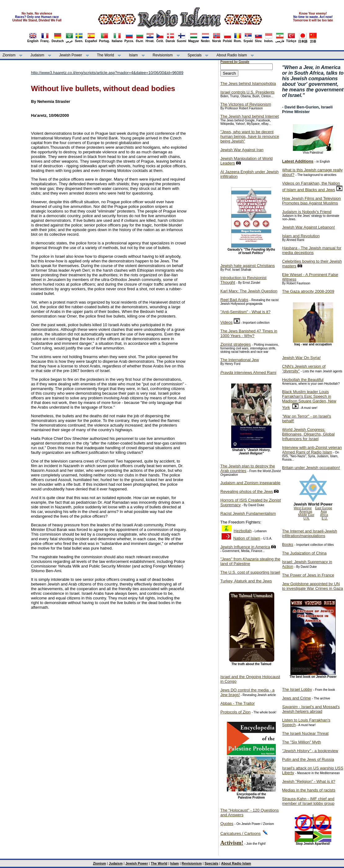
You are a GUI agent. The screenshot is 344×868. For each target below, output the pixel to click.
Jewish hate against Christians (248, 266)
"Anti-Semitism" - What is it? (245, 312)
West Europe (303, 508)
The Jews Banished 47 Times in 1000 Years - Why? (249, 333)
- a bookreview (310, 751)
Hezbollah (243, 531)
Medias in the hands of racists (309, 790)
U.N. (307, 518)
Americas (306, 512)
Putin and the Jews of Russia (308, 759)
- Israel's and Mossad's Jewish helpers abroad (311, 709)
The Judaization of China (304, 553)
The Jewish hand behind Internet (250, 116)
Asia (324, 512)
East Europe (324, 508)
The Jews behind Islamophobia (248, 83)
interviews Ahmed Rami (248, 373)
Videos (227, 322)
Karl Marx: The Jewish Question (249, 291)
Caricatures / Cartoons (240, 833)
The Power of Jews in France (308, 575)
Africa (324, 515)
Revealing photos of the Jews (247, 491)
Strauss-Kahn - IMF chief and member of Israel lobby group (308, 801)
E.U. (325, 518)
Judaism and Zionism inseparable (250, 483)
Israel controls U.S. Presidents (247, 92)
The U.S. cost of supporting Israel (250, 572)
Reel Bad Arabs (234, 300)
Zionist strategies (236, 344)
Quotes (227, 824)
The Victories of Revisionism (246, 104)
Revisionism (163, 55)
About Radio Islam (232, 55)
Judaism (37, 55)
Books (288, 544)
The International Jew (240, 360)
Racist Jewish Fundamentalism (248, 513)
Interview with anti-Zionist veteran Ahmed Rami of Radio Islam (312, 450)
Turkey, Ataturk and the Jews (246, 581)
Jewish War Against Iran (242, 150)
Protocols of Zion (236, 712)
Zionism (9, 55)
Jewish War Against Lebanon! (309, 227)
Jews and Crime (296, 698)
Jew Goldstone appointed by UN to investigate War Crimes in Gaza (313, 586)
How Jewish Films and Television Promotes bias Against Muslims (311, 201)
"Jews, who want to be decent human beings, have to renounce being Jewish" (250, 136)
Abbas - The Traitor (238, 703)
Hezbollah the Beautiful (303, 380)
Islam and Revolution (301, 236)
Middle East (306, 515)
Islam (133, 55)
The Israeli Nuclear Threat (305, 733)
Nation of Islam (247, 538)
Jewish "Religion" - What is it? (309, 781)
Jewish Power (71, 55)
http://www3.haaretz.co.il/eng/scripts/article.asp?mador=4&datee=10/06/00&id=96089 (107, 73)
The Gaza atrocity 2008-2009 (308, 291)
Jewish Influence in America (245, 547)
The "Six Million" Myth (302, 742)
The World (106, 55)
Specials (194, 55)
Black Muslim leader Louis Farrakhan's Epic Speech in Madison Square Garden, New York (309, 400)
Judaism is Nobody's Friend (307, 212)
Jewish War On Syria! (301, 358)
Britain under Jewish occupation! (311, 468)
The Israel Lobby (297, 689)
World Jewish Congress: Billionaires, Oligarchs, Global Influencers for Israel (308, 434)
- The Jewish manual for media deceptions (312, 250)
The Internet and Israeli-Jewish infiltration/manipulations (310, 533)
